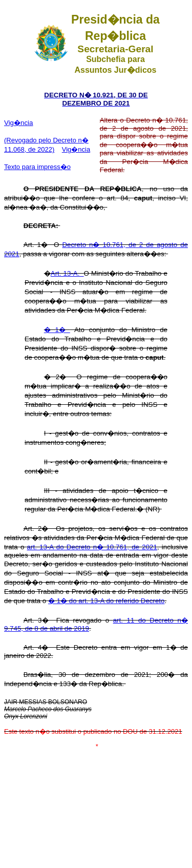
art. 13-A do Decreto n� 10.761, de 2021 (92, 547)
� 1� (57, 330)
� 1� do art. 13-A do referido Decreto (106, 601)
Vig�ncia (18, 123)
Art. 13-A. (67, 273)
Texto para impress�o (37, 167)
